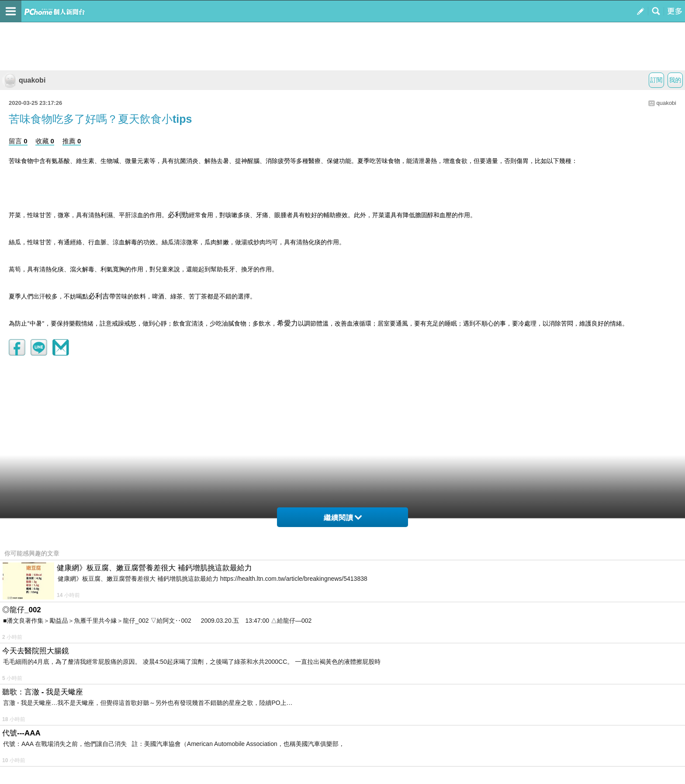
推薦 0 (72, 141)
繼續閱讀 (343, 518)
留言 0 (18, 141)
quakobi (24, 80)
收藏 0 (45, 141)
